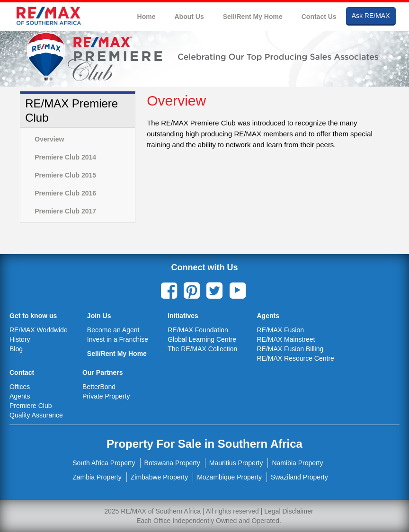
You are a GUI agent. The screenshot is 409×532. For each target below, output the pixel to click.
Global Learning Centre (202, 339)
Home (147, 17)
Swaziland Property (299, 477)
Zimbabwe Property (159, 477)
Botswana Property (172, 463)
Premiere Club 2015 (65, 175)
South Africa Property (104, 463)
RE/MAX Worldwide (39, 330)
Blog (16, 349)
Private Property (106, 396)
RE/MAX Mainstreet (286, 339)
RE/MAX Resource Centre (295, 358)
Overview (49, 139)
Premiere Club (31, 406)
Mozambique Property (229, 477)
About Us (189, 17)
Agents (20, 396)
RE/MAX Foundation (198, 330)
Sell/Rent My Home (253, 17)
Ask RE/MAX (371, 16)
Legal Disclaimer (289, 511)
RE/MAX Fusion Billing (290, 349)
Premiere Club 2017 (65, 211)
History (20, 339)
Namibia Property (297, 463)
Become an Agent (113, 330)
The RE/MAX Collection (202, 349)
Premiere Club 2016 (65, 193)
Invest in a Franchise (118, 339)
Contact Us (319, 17)
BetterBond (99, 387)
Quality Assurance (36, 415)
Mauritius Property (236, 463)
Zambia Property (97, 477)
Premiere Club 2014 (65, 157)
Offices (20, 387)
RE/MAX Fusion (280, 330)
